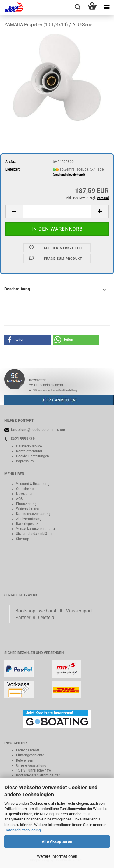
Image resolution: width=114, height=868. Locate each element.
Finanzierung (26, 504)
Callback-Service (29, 446)
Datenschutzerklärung (23, 830)
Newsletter (24, 494)
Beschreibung (17, 289)
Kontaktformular (29, 451)
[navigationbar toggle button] (107, 7)
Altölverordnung (29, 519)
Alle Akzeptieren (57, 841)
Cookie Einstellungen (33, 456)
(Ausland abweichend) (69, 175)
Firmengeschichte (30, 755)
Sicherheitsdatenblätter (34, 534)
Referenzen (25, 760)
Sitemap (23, 539)
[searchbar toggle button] (78, 7)
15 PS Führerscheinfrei (34, 770)
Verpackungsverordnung (35, 529)
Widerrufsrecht (28, 509)
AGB (19, 499)
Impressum (25, 461)
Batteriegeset (26, 524)
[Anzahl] (57, 211)
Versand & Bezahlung (33, 484)
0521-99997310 (24, 439)
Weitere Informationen (57, 856)
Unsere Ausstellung (31, 765)
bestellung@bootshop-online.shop (38, 430)
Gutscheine (25, 489)
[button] (14, 211)
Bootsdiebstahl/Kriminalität (38, 775)
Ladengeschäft (28, 750)
